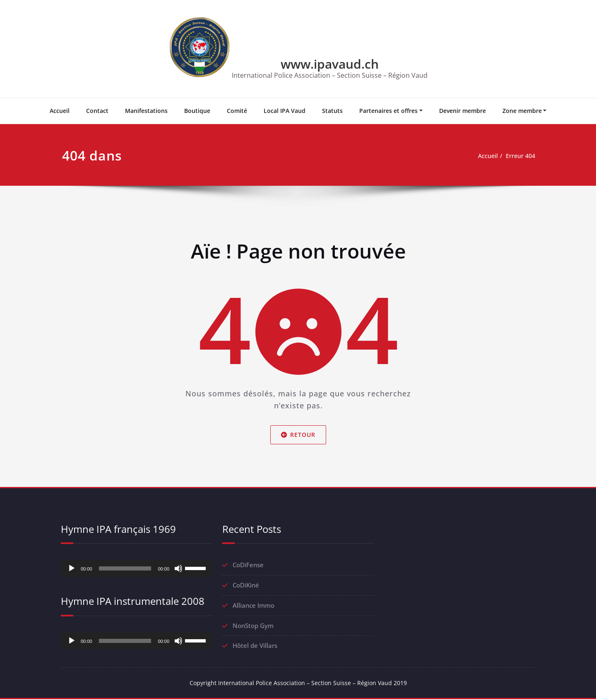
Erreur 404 (520, 156)
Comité (237, 111)
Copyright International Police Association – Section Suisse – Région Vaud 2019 (298, 683)
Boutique (197, 111)
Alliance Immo (254, 606)
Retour (298, 435)
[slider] (125, 568)
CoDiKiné (246, 585)
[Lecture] (72, 568)
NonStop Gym (253, 626)
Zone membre (522, 111)
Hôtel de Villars (255, 646)
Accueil (60, 111)
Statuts (332, 111)
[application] (137, 568)
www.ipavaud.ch (330, 64)
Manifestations (146, 111)
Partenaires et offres (388, 111)
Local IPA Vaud (285, 111)
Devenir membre (463, 111)
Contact (97, 111)
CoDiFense (248, 565)
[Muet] (178, 568)
